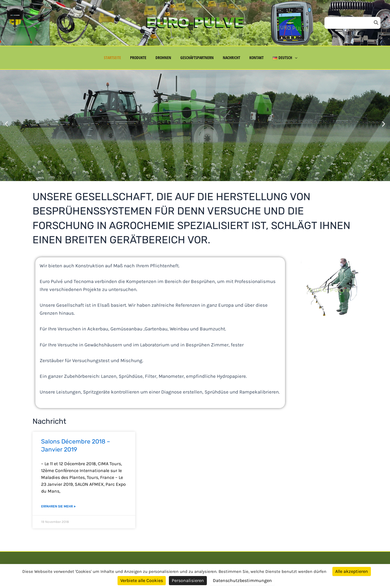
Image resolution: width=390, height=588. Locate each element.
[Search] (376, 23)
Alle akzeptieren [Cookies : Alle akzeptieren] (352, 571)
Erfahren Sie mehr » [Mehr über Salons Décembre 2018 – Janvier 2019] (58, 506)
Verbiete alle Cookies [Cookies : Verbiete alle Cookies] (142, 580)
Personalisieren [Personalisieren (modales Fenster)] (188, 580)
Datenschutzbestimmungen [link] (242, 580)
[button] (291, 58)
